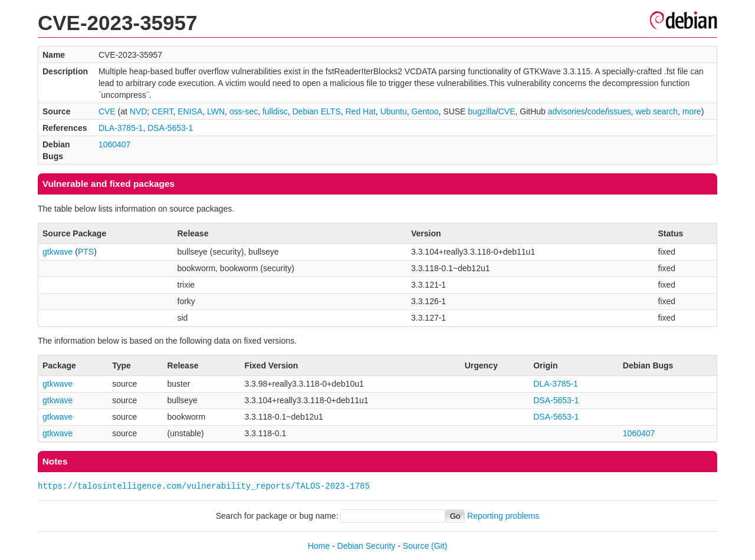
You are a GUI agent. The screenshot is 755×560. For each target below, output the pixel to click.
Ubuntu (394, 111)
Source (416, 546)
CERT (162, 111)
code (596, 111)
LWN (216, 111)
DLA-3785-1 (121, 128)
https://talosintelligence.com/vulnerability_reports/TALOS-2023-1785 (204, 486)
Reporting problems (503, 516)
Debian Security (367, 546)
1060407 (115, 144)
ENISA (190, 111)
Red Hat (361, 111)
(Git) (439, 546)
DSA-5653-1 (170, 128)
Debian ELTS (316, 111)
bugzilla (482, 111)
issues (619, 111)
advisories (567, 111)
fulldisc (275, 111)
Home (319, 546)
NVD (139, 111)
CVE (107, 111)
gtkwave (58, 252)
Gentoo (425, 111)
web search (656, 111)
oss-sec (244, 111)
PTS (86, 252)
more (692, 111)
